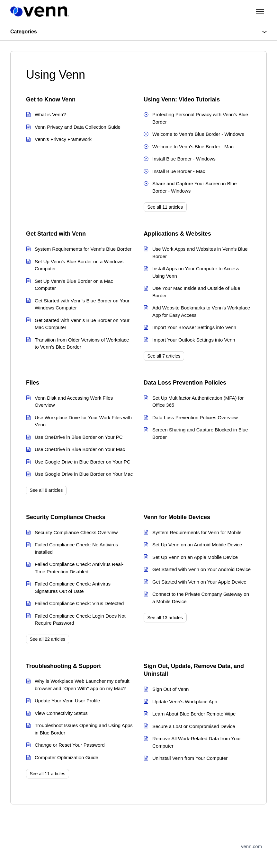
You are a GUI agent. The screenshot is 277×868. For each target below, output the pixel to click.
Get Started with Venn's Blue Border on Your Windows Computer (82, 304)
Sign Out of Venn (170, 689)
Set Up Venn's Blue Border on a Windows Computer (79, 265)
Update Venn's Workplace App (185, 702)
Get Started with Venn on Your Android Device (201, 569)
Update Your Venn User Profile (67, 701)
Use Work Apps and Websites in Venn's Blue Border (200, 253)
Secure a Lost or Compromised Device (194, 726)
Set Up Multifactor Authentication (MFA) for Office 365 (198, 402)
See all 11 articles (165, 207)
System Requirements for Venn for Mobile (197, 532)
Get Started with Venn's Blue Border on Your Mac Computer (82, 324)
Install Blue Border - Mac (179, 171)
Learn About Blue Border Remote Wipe (194, 714)
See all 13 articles (165, 618)
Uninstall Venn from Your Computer (190, 758)
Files (33, 383)
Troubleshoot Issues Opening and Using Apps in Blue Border (84, 729)
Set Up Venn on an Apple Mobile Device (195, 557)
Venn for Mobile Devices (177, 517)
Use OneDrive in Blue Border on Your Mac (80, 449)
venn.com (251, 846)
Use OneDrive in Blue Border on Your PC (79, 437)
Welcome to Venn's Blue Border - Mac (193, 147)
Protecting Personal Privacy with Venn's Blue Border (200, 118)
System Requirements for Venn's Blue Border (83, 249)
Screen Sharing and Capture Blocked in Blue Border (200, 433)
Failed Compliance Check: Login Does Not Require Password (80, 620)
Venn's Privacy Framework (63, 139)
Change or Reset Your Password (70, 745)
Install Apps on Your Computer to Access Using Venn (196, 272)
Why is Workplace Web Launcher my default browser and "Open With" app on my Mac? (82, 685)
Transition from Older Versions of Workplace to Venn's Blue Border (82, 343)
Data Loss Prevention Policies (185, 383)
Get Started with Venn (56, 234)
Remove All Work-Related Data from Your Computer (197, 742)
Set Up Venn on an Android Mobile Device (197, 545)
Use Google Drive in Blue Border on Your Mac (84, 474)
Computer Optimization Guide (67, 757)
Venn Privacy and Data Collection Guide (78, 127)
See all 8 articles (46, 490)
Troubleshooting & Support (63, 666)
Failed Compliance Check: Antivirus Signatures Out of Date (73, 587)
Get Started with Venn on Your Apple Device (199, 582)
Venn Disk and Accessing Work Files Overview (74, 402)
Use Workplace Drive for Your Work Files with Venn (83, 421)
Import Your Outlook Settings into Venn (194, 340)
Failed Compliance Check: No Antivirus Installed (76, 548)
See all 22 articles (48, 639)
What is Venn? (50, 114)
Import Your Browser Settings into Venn (194, 327)
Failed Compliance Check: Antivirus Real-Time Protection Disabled (79, 568)
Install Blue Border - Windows (184, 159)
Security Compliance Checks (66, 517)
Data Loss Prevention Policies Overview (195, 417)
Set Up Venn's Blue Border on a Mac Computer (74, 285)
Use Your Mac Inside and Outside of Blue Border (196, 292)
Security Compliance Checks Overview (76, 532)
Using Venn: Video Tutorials (182, 100)
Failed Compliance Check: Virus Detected (79, 603)
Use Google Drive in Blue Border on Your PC (83, 462)
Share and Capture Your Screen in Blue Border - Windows (195, 187)
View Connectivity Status (61, 713)
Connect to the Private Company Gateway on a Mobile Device (201, 598)
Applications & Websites (177, 234)
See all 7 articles (164, 356)
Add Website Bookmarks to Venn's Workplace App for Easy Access (201, 311)
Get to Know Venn (51, 100)
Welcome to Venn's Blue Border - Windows (198, 134)
